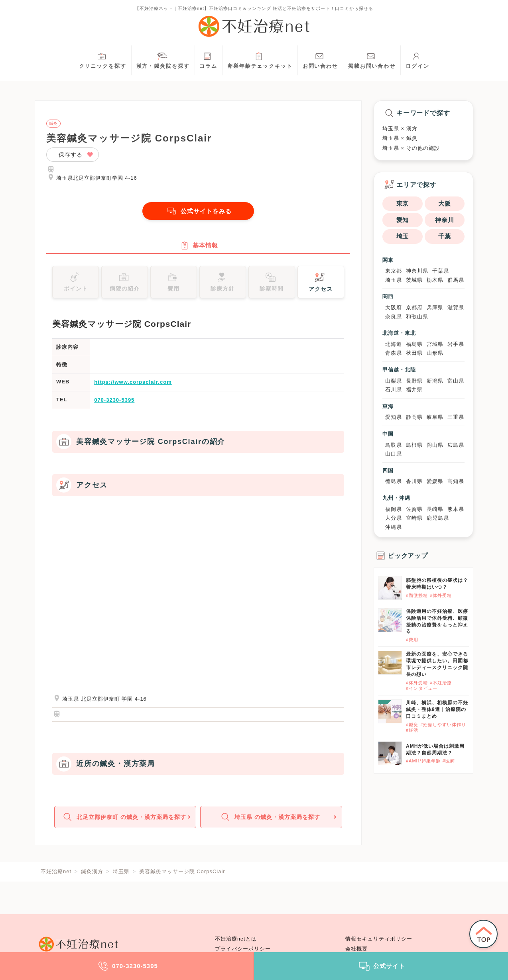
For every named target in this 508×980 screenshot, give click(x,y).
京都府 (414, 307)
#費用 (412, 640)
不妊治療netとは (236, 939)
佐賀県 (414, 509)
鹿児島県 (438, 518)
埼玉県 (394, 280)
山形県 (435, 353)
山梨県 (394, 381)
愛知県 (394, 417)
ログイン (417, 60)
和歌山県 (417, 317)
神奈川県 (417, 271)
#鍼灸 (412, 725)
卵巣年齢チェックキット (260, 60)
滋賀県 (456, 307)
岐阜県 (435, 417)
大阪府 (394, 307)
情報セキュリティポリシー (379, 939)
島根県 (414, 445)
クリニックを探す (103, 60)
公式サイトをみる (198, 211)
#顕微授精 (417, 595)
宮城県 (435, 344)
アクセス (321, 283)
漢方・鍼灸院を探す (163, 60)
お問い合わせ (320, 60)
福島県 (414, 344)
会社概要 (356, 949)
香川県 (414, 481)
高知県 (456, 481)
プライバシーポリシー (243, 949)
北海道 (394, 344)
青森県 (394, 353)
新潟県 (435, 381)
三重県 (456, 417)
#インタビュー (422, 688)
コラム (208, 60)
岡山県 (435, 445)
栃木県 (435, 280)
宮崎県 (414, 518)
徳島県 (394, 481)
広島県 (456, 445)
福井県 (414, 390)
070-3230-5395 (114, 402)
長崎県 (435, 509)
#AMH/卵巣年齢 (423, 761)
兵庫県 (435, 307)
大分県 (394, 518)
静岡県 (414, 417)
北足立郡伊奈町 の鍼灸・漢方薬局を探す (124, 820)
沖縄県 (394, 527)
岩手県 (456, 344)
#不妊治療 (441, 683)
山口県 (394, 454)
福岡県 (394, 509)
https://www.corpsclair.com (133, 384)
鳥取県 (394, 445)
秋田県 (414, 353)
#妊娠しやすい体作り (443, 725)
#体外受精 (441, 595)
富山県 (456, 381)
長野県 (414, 381)
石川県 (394, 390)
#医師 (449, 761)
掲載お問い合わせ (372, 60)
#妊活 (412, 730)
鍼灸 (53, 124)
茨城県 (414, 280)
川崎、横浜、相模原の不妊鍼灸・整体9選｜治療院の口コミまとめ (437, 709)
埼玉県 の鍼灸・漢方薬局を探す (270, 820)
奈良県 (394, 317)
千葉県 (441, 271)
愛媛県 (435, 481)
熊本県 (456, 509)
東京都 (394, 271)
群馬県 (456, 280)
